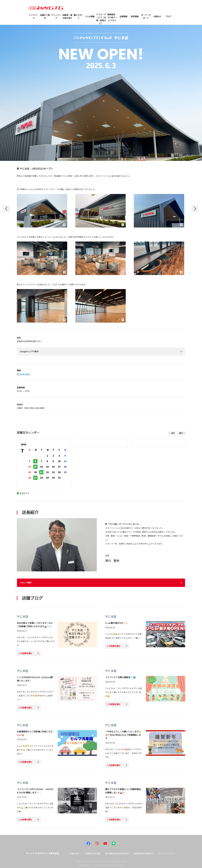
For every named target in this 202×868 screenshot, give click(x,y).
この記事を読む (25, 653)
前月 (173, 433)
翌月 (181, 433)
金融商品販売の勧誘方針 (143, 853)
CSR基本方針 (74, 853)
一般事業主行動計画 (92, 853)
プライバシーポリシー (167, 853)
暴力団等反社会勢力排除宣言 (117, 853)
